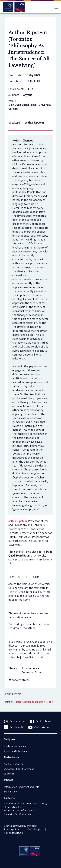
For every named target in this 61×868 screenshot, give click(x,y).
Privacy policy (11, 829)
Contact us (25, 814)
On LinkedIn (14, 727)
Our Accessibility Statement (19, 769)
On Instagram (15, 721)
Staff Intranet (11, 792)
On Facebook (41, 721)
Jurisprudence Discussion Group (34, 702)
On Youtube (39, 727)
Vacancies (9, 774)
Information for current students (22, 787)
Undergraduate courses (17, 751)
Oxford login (34, 829)
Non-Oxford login (13, 833)
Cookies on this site (14, 764)
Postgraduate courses (16, 746)
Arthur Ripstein (18, 521)
